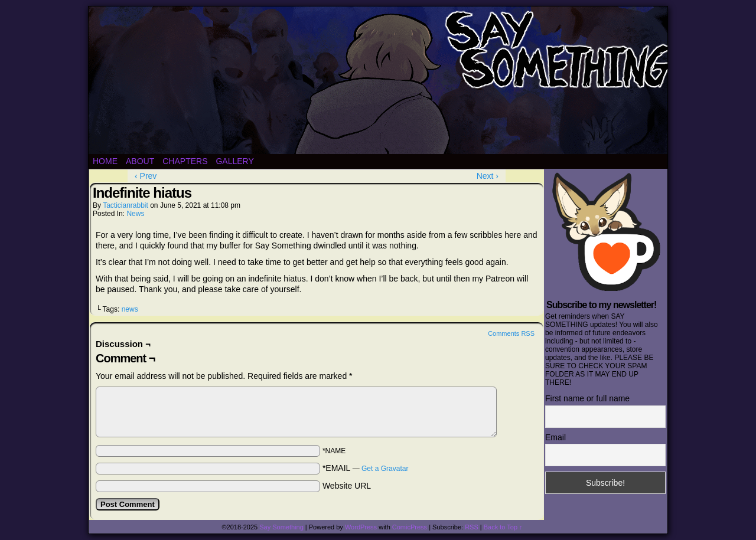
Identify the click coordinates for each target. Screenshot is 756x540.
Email (555, 437)
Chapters (185, 161)
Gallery (234, 161)
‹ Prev (146, 176)
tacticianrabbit (126, 205)
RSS (472, 527)
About (140, 161)
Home (105, 161)
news (130, 309)
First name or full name (587, 398)
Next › (488, 176)
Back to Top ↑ (503, 527)
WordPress (361, 527)
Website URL (347, 486)
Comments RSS (511, 333)
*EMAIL (366, 468)
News (135, 214)
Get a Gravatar (385, 469)
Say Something (281, 527)
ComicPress (410, 527)
